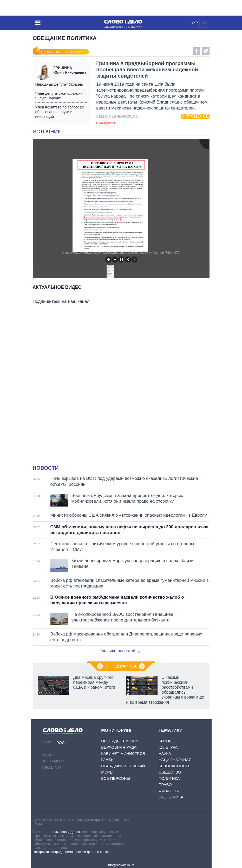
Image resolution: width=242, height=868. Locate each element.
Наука (165, 753)
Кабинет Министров (123, 753)
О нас (49, 755)
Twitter (206, 51)
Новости (46, 468)
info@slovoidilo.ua (121, 865)
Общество (170, 772)
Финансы (169, 791)
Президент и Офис (121, 741)
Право (165, 785)
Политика (169, 778)
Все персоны (116, 778)
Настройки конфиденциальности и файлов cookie (71, 852)
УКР (195, 23)
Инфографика (121, 666)
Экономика (171, 797)
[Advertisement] (121, 357)
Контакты (54, 761)
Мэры (107, 772)
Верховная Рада (119, 747)
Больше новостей (121, 651)
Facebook (197, 51)
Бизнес (166, 741)
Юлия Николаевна (71, 70)
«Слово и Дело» (68, 832)
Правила (52, 767)
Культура (168, 747)
